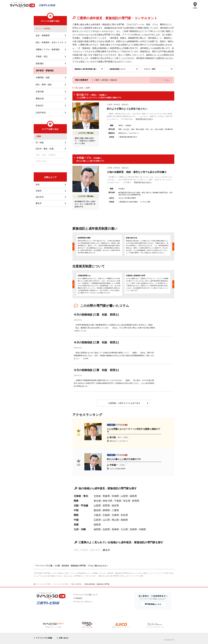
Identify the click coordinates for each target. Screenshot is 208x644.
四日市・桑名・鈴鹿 (45, 149)
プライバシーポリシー (84, 602)
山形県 (124, 496)
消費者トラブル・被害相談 (48, 49)
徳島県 (97, 525)
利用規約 (79, 598)
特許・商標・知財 (44, 85)
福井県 (115, 506)
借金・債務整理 (43, 35)
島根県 (124, 520)
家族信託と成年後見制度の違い (86, 69)
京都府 (106, 515)
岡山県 (115, 520)
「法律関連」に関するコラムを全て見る (123, 403)
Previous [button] (73, 247)
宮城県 (115, 496)
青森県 (106, 496)
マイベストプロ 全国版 (44, 638)
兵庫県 (115, 515)
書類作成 (40, 99)
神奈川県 (107, 501)
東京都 (97, 501)
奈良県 (124, 515)
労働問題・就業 (43, 77)
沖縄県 (142, 529)
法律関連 (47, 29)
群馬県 (136, 501)
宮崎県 (133, 529)
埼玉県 (127, 501)
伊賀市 (39, 191)
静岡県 (106, 510)
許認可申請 (41, 113)
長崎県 (115, 529)
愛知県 (97, 510)
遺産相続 (40, 63)
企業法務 (40, 92)
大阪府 (97, 515)
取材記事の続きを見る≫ (144, 119)
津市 (38, 185)
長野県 (106, 506)
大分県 (124, 529)
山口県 (106, 520)
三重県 (115, 510)
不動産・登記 (42, 56)
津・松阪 (40, 142)
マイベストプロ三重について (87, 595)
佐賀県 (106, 529)
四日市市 (40, 197)
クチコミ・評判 (150, 69)
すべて (38, 29)
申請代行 (40, 106)
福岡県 (97, 529)
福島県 (133, 496)
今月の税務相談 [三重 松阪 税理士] (96, 315)
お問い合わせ (64, 638)
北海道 (97, 496)
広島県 (97, 520)
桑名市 (106, 550)
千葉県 (118, 501)
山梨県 (97, 506)
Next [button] (173, 247)
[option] (99, 245)
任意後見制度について (117, 69)
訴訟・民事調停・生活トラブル (50, 42)
